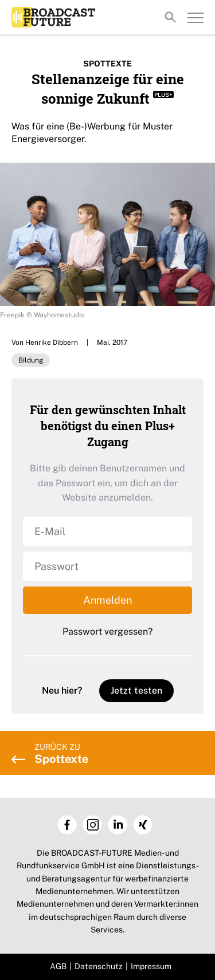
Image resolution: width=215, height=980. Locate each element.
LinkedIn (118, 825)
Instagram (92, 825)
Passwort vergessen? (107, 631)
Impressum (151, 966)
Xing (143, 825)
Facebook (67, 825)
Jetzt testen (136, 690)
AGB (58, 966)
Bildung (31, 360)
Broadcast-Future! (53, 17)
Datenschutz (99, 966)
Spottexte (107, 64)
